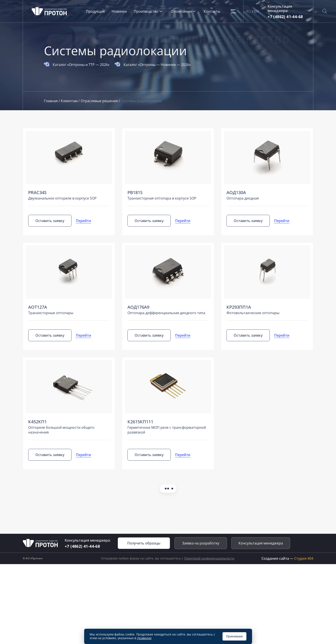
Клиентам (70, 101)
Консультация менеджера (261, 543)
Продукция (95, 11)
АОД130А (236, 192)
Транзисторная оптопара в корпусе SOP (162, 198)
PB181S (135, 192)
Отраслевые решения (100, 101)
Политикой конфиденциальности (209, 558)
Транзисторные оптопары (51, 313)
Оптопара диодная (243, 198)
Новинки (119, 11)
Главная (51, 101)
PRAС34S (37, 192)
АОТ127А (38, 307)
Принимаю (234, 636)
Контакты (212, 11)
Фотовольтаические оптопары (253, 313)
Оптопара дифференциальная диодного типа (166, 313)
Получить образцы (144, 543)
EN (257, 11)
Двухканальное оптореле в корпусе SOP (62, 198)
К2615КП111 (140, 422)
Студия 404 (304, 558)
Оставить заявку (50, 221)
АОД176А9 (138, 307)
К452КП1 (37, 422)
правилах (144, 638)
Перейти (84, 221)
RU (249, 11)
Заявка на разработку (201, 543)
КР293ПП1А (239, 307)
